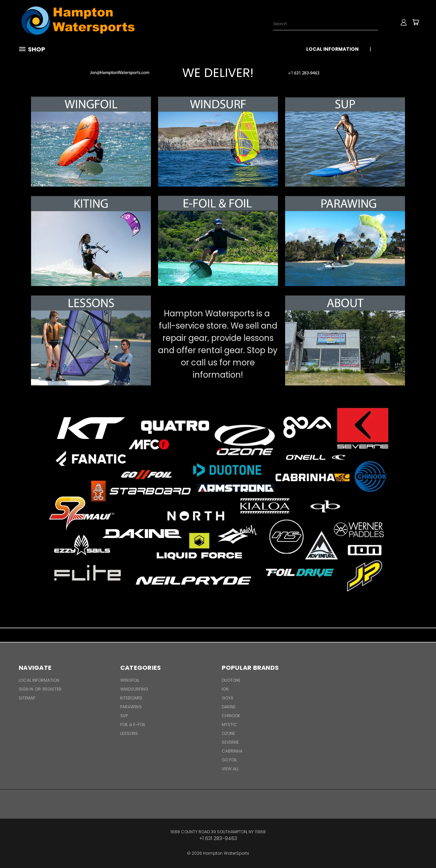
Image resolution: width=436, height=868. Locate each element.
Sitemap (27, 698)
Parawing (131, 707)
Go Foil (229, 760)
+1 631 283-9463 (398, 49)
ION (225, 689)
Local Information (332, 49)
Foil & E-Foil (133, 724)
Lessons (129, 733)
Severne (230, 742)
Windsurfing (134, 689)
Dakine (229, 707)
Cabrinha (232, 751)
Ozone (228, 733)
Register (52, 689)
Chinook (231, 716)
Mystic (229, 724)
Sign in (27, 689)
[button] (91, 73)
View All (230, 769)
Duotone (231, 680)
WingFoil (130, 680)
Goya (228, 698)
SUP (124, 716)
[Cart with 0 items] (416, 22)
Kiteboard (131, 698)
